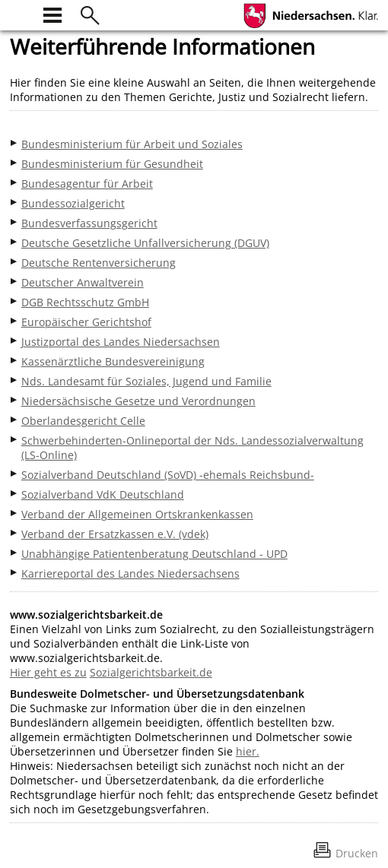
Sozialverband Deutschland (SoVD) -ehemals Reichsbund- (168, 475)
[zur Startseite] (19, 13)
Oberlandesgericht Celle (83, 421)
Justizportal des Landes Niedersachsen (121, 342)
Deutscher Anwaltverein (83, 282)
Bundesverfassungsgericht (89, 223)
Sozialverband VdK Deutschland (103, 494)
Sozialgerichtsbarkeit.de (151, 672)
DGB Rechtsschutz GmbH (85, 302)
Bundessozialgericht (73, 203)
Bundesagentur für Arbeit (87, 184)
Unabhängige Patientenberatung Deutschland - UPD (154, 554)
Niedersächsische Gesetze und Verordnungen (138, 401)
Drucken (357, 853)
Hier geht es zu (48, 672)
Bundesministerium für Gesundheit (112, 164)
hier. (248, 751)
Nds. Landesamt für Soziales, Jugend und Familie (146, 381)
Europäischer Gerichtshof (86, 322)
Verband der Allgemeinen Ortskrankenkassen (137, 514)
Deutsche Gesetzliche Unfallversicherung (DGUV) (145, 243)
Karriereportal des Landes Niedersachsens (130, 573)
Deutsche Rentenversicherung (99, 263)
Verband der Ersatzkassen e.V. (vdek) (115, 534)
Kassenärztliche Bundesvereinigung (113, 361)
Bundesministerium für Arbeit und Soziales (132, 144)
